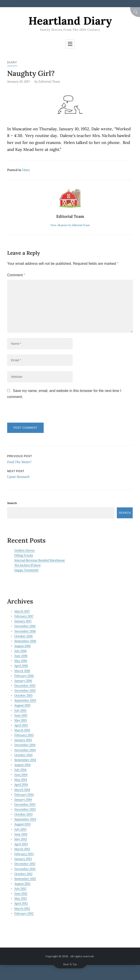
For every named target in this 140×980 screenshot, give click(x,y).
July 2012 (20, 889)
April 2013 (21, 844)
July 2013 (20, 829)
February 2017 (24, 616)
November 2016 (25, 631)
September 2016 (25, 641)
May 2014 (21, 780)
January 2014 (23, 799)
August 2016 (23, 646)
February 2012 (24, 913)
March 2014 (22, 790)
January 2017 (23, 621)
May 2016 (21, 661)
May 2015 (21, 720)
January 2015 (23, 740)
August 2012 (22, 884)
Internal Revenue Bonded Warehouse (40, 560)
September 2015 (25, 700)
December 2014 (25, 745)
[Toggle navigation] (70, 44)
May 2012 (21, 898)
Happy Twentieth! (26, 570)
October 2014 (23, 755)
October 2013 (23, 814)
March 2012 (22, 908)
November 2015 (25, 690)
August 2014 (22, 765)
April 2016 (21, 666)
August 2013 (22, 824)
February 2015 (24, 735)
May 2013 (21, 839)
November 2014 (25, 750)
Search (12, 503)
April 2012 (21, 903)
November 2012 (25, 869)
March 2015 (22, 730)
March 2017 (22, 611)
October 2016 (24, 636)
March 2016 (22, 671)
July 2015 (20, 710)
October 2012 (23, 874)
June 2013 (21, 834)
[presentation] (38, 413)
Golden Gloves (24, 550)
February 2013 (24, 854)
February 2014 (24, 795)
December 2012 (25, 864)
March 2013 (22, 849)
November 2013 (25, 809)
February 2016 (24, 676)
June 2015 (21, 715)
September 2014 (25, 760)
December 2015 (25, 686)
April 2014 (21, 784)
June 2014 (21, 775)
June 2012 (21, 893)
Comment (16, 275)
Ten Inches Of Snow (28, 565)
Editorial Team (49, 81)
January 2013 (23, 859)
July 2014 (20, 770)
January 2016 (23, 681)
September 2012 (25, 879)
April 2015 (21, 725)
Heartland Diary (70, 21)
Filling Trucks (24, 555)
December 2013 (25, 804)
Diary (12, 62)
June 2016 (21, 656)
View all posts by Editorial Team (70, 225)
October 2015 (23, 695)
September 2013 (25, 819)
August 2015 (22, 705)
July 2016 (20, 651)
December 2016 (25, 626)
